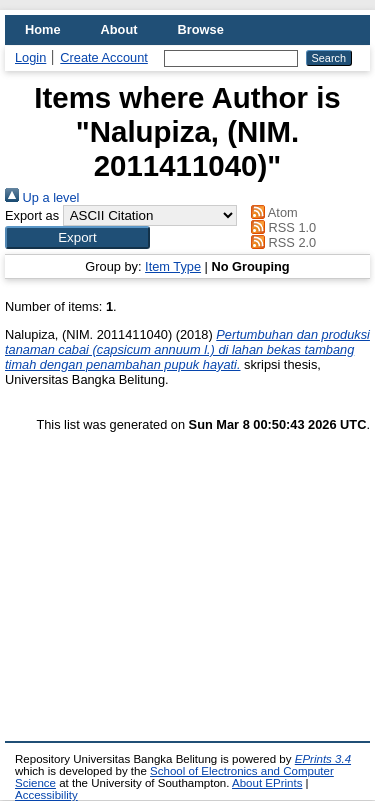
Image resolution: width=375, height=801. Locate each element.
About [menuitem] (119, 29)
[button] (77, 237)
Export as (32, 215)
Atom (271, 212)
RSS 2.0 (281, 242)
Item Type (173, 266)
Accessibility (46, 795)
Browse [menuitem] (201, 29)
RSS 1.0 (281, 227)
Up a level (42, 197)
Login (30, 57)
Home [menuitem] (43, 29)
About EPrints (267, 783)
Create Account (104, 57)
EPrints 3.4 (323, 759)
